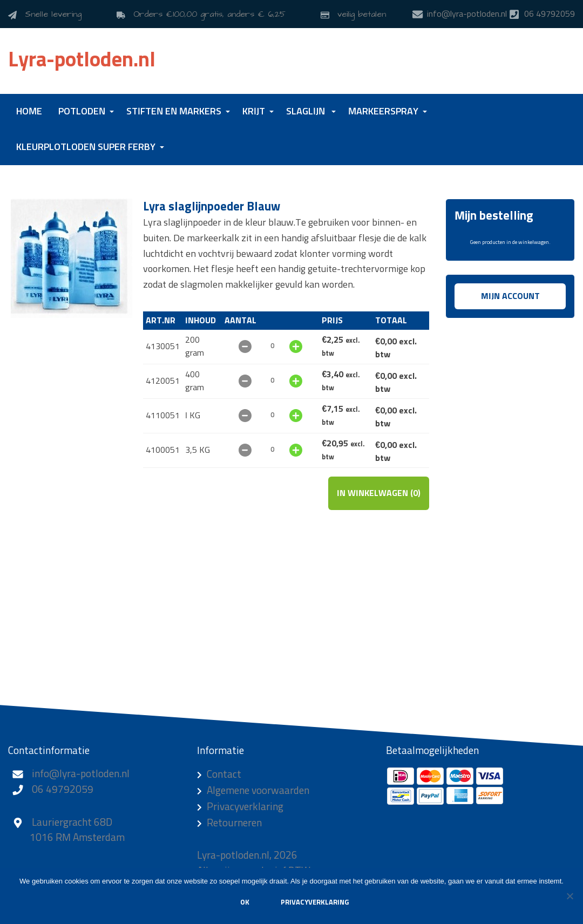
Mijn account (510, 296)
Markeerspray (383, 112)
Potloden (82, 112)
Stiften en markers (174, 112)
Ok (245, 903)
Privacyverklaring (245, 807)
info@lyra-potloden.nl (81, 774)
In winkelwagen (379, 493)
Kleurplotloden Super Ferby (86, 147)
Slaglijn (306, 112)
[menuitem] (29, 112)
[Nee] (570, 896)
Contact (224, 775)
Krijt (254, 112)
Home (29, 112)
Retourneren (234, 823)
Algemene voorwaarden (258, 791)
